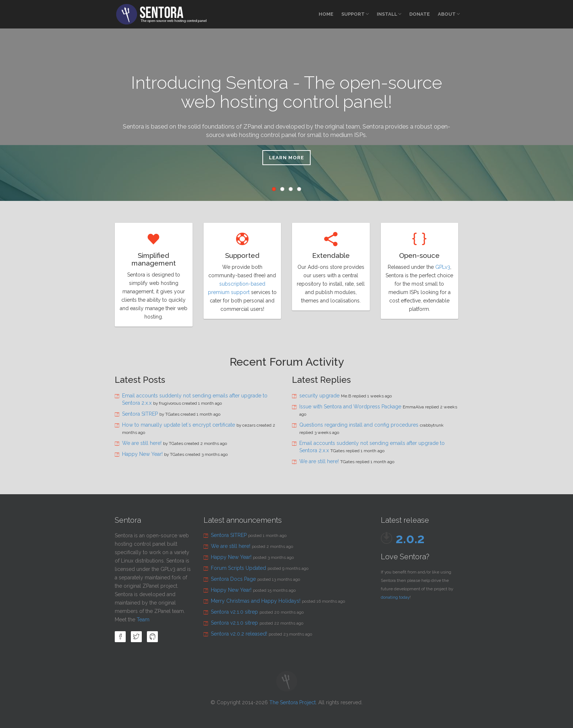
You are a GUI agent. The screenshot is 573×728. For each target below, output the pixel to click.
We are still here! (142, 443)
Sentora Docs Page (233, 579)
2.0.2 (410, 538)
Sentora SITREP (140, 414)
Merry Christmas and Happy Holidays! (256, 601)
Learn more (286, 158)
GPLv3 (443, 267)
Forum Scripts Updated (238, 568)
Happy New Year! (142, 454)
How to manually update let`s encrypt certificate (179, 425)
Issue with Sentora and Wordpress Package (350, 407)
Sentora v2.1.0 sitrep (234, 612)
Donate (420, 14)
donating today (395, 597)
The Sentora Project (293, 702)
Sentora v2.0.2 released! (239, 634)
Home (326, 14)
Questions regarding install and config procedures (359, 425)
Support (355, 14)
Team (143, 620)
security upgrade (319, 396)
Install (389, 14)
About (449, 14)
